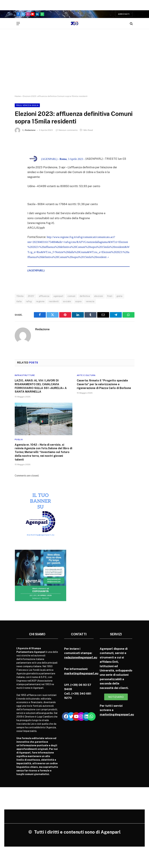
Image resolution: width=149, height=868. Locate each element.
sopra (78, 301)
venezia (90, 301)
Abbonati (124, 14)
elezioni (99, 296)
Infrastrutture (25, 375)
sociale (67, 301)
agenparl (58, 296)
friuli (110, 296)
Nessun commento (67, 130)
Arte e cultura (86, 375)
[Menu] (18, 24)
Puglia (19, 439)
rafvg (29, 301)
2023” (31, 296)
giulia (119, 296)
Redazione (30, 130)
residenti (54, 301)
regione (40, 301)
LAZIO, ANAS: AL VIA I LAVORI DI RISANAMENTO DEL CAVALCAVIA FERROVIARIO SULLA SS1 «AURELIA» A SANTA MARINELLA (41, 386)
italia (19, 301)
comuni (71, 296)
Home (18, 96)
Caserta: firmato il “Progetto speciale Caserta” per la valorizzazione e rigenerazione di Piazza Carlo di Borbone (104, 384)
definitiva (85, 296)
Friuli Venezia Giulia (27, 105)
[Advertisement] (74, 65)
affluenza (44, 296)
